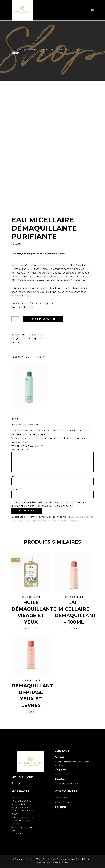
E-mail (17, 489)
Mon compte (61, 798)
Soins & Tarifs (19, 804)
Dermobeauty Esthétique (55, 859)
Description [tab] (21, 357)
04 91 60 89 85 (61, 774)
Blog (14, 814)
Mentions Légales (59, 862)
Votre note (20, 446)
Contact (16, 824)
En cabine (17, 798)
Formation (18, 834)
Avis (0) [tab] (41, 357)
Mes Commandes (63, 802)
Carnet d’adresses (22, 817)
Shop (14, 830)
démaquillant (36, 339)
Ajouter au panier (43, 319)
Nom (15, 476)
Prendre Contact (22, 821)
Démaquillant (36, 335)
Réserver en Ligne (22, 827)
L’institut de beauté (23, 811)
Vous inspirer (20, 807)
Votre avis (20, 450)
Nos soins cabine (21, 801)
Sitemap (45, 862)
